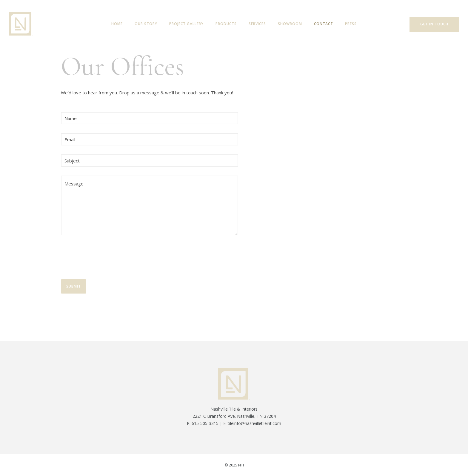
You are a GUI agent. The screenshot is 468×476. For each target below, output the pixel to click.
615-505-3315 (205, 423)
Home (117, 24)
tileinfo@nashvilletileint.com (254, 423)
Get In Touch (434, 24)
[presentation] (106, 259)
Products (226, 24)
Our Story (146, 24)
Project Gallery (186, 24)
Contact (324, 24)
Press (351, 24)
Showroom (290, 24)
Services (257, 24)
